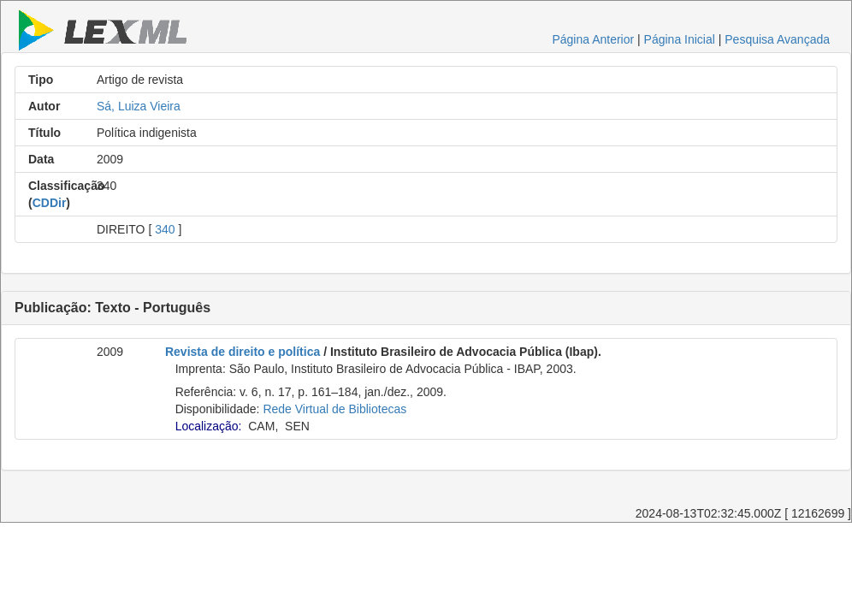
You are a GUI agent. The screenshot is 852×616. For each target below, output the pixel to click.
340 (165, 229)
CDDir (50, 203)
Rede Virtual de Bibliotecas (334, 409)
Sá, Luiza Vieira (139, 106)
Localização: (209, 426)
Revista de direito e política (243, 352)
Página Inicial (680, 39)
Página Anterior (593, 39)
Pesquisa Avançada (777, 39)
